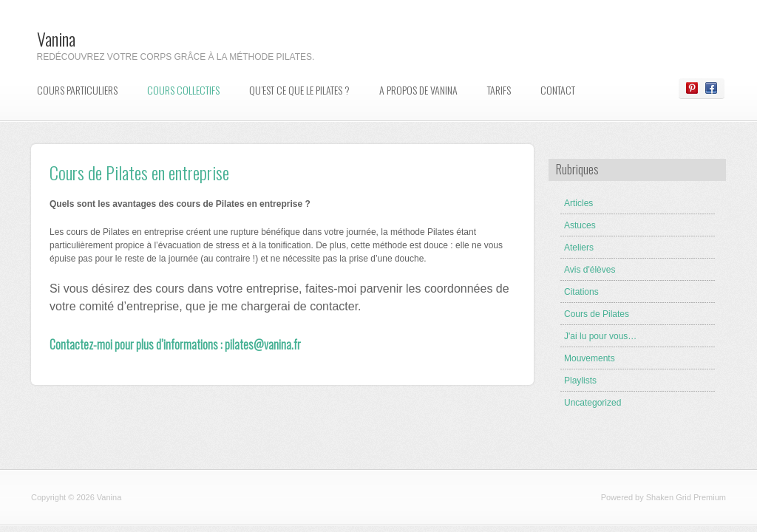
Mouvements (590, 358)
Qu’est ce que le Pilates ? (299, 90)
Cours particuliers (77, 90)
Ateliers (579, 248)
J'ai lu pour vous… (600, 336)
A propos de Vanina (418, 90)
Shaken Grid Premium (686, 497)
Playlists (580, 381)
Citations (581, 292)
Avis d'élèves (590, 270)
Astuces (580, 225)
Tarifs (499, 90)
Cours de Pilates (597, 314)
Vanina (56, 38)
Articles (578, 203)
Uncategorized (593, 403)
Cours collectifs (183, 90)
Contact (558, 90)
